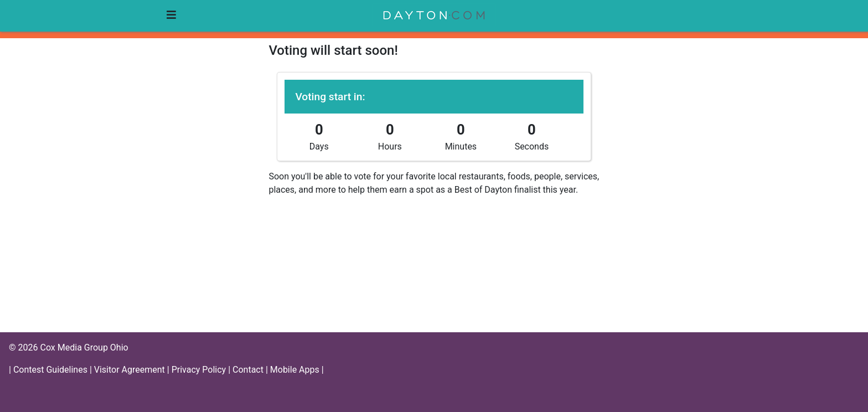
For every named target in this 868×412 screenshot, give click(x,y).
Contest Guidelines (51, 370)
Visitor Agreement (131, 370)
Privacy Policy (200, 370)
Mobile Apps (296, 370)
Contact (249, 370)
